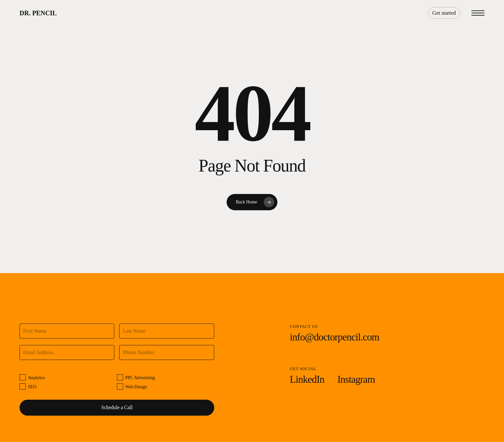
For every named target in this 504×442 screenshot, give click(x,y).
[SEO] (23, 387)
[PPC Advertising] (120, 377)
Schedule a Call (117, 407)
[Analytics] (23, 377)
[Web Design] (120, 387)
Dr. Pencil (38, 13)
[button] (478, 13)
